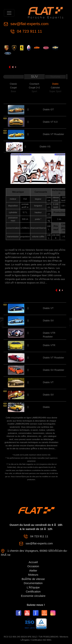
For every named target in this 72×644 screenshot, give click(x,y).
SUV (34, 77)
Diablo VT (48, 308)
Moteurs (33, 575)
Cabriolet (55, 88)
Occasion (33, 566)
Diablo (55, 84)
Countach (34, 84)
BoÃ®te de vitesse (33, 579)
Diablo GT (48, 109)
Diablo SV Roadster (53, 370)
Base (13, 91)
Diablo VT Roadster (53, 134)
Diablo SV (48, 321)
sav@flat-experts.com (29, 24)
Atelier (33, 570)
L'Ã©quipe (33, 587)
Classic (13, 84)
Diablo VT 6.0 (50, 122)
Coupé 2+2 (34, 88)
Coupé (13, 88)
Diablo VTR (49, 345)
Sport (34, 91)
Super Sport (55, 91)
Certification (33, 591)
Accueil (33, 562)
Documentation (33, 583)
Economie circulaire (33, 596)
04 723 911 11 (29, 31)
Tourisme (55, 77)
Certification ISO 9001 (41, 640)
